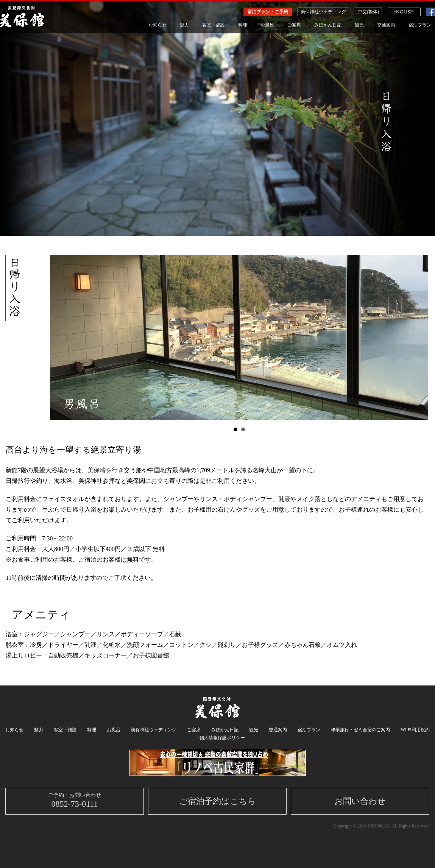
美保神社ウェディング (323, 12)
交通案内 (386, 25)
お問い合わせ (360, 801)
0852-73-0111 (75, 800)
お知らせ (157, 25)
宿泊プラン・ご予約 (268, 12)
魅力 (184, 25)
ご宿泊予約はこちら (217, 801)
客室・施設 (214, 25)
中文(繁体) (368, 12)
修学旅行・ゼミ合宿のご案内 (360, 730)
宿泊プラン (420, 25)
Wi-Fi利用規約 (415, 730)
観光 (359, 25)
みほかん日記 (328, 25)
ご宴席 (294, 25)
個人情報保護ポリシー (222, 738)
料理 (243, 25)
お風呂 (267, 25)
